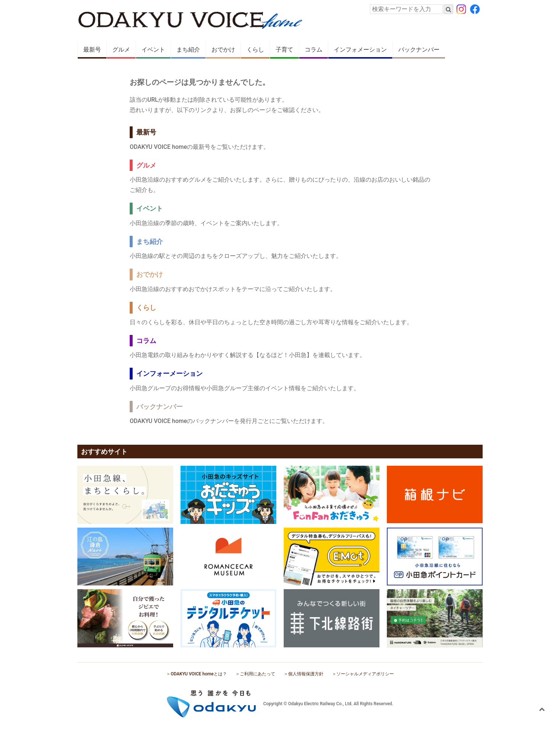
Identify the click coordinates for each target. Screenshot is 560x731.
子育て (284, 50)
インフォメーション (360, 50)
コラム (314, 50)
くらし (255, 50)
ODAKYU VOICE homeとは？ (199, 674)
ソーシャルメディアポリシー (365, 674)
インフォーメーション (169, 373)
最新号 (92, 50)
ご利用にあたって (258, 674)
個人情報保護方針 (306, 674)
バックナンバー (419, 50)
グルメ (121, 50)
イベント (153, 50)
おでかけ (223, 50)
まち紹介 (188, 50)
